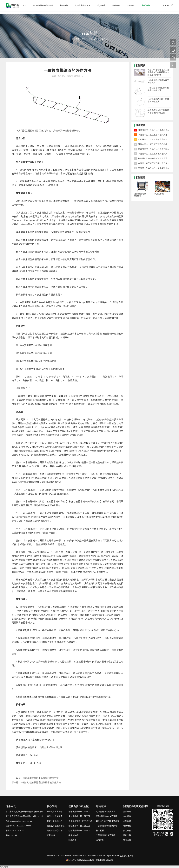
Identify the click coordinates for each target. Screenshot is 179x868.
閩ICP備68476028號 (105, 860)
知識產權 (127, 840)
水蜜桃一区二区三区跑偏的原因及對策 (153, 163)
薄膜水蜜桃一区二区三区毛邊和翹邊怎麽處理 (156, 130)
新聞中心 (146, 6)
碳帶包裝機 (73, 835)
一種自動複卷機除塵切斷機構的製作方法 (41, 782)
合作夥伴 (131, 6)
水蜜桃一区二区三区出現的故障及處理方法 (155, 154)
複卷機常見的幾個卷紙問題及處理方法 (153, 158)
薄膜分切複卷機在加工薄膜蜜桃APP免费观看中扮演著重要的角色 (158, 72)
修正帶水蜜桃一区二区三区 (80, 821)
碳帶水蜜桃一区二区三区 (79, 812)
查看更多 (100, 840)
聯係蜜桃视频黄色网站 (32, 17)
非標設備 (72, 840)
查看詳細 (51, 835)
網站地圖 (4, 867)
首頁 (24, 6)
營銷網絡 (116, 6)
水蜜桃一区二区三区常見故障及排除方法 (154, 135)
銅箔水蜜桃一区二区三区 (79, 826)
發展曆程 (127, 826)
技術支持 (127, 835)
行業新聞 (104, 39)
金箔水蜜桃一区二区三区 (79, 816)
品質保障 (101, 6)
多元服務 (127, 831)
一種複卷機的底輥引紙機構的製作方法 (40, 778)
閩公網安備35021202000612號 (81, 860)
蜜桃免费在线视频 (83, 6)
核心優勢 (64, 6)
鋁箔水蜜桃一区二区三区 (79, 831)
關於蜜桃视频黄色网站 (43, 6)
